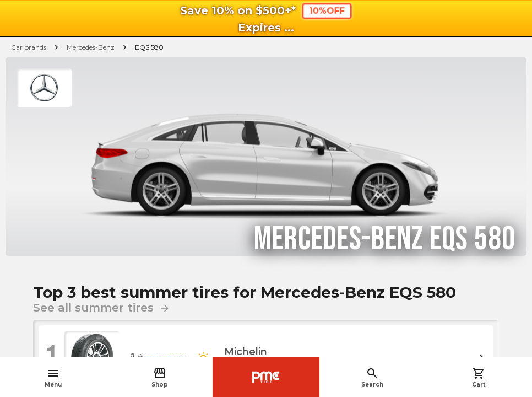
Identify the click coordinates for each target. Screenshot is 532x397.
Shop (160, 377)
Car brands (29, 47)
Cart (479, 377)
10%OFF (326, 11)
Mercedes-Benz (91, 47)
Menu (53, 377)
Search (372, 377)
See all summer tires (102, 308)
